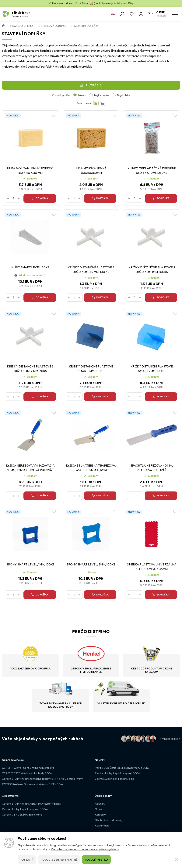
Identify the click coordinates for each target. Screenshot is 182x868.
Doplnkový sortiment (54, 26)
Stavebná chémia (22, 26)
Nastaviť (27, 860)
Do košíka (42, 198)
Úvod (3, 25)
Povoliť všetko (96, 860)
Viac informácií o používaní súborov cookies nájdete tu (85, 849)
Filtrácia (94, 85)
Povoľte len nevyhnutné (59, 860)
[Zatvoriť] (176, 860)
